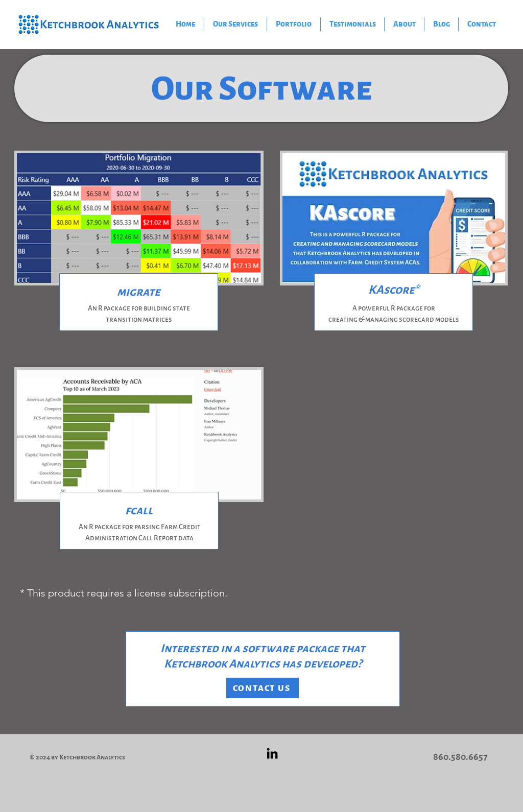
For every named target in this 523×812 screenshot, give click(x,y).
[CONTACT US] (263, 688)
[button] (294, 24)
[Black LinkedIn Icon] (272, 753)
